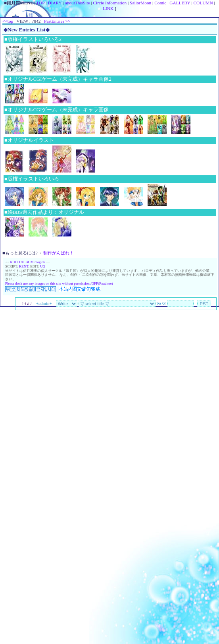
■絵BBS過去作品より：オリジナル (44, 212)
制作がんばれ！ (59, 253)
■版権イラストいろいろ (32, 179)
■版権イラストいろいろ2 (33, 39)
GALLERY (180, 3)
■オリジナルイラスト (29, 140)
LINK (108, 8)
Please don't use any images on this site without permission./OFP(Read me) (59, 283)
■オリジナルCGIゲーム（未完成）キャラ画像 (57, 110)
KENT (24, 266)
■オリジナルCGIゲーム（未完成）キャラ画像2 (58, 79)
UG (43, 266)
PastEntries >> (57, 21)
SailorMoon (140, 3)
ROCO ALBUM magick (27, 262)
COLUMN (203, 3)
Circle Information (110, 3)
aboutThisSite (78, 3)
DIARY (55, 3)
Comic (160, 3)
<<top (8, 21)
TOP (40, 3)
